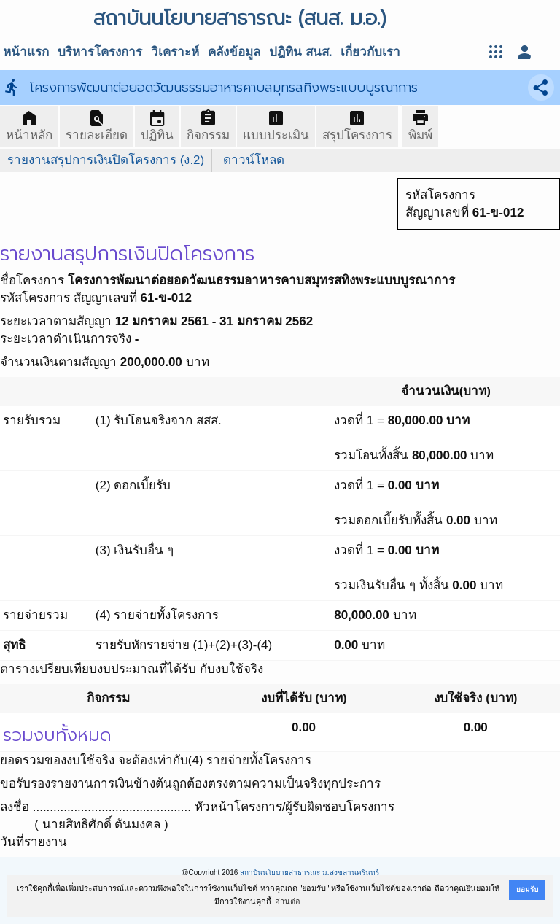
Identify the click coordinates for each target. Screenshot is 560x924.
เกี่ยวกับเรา (370, 52)
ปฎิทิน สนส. (300, 52)
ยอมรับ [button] (527, 889)
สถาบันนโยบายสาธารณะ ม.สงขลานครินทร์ (310, 873)
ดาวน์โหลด (254, 160)
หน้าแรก (26, 52)
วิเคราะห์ (175, 52)
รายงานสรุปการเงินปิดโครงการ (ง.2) (106, 160)
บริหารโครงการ (100, 52)
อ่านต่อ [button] (288, 901)
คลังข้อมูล (234, 52)
